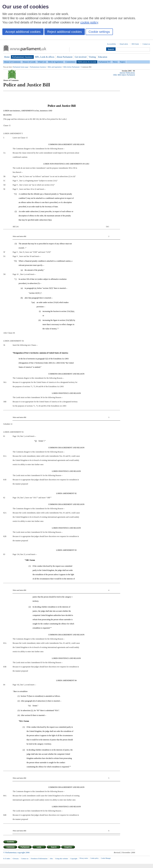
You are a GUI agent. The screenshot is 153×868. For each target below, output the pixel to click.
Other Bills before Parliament (124, 75)
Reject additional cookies (65, 32)
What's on (42, 62)
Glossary (16, 858)
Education (103, 57)
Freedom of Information (39, 858)
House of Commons (12, 62)
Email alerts (124, 44)
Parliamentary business (22, 57)
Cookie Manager (106, 858)
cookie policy (89, 22)
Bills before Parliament (71, 67)
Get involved (81, 57)
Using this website (62, 858)
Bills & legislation (56, 62)
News (115, 62)
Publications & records (87, 62)
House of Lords (29, 62)
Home (7, 57)
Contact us (146, 44)
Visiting (92, 57)
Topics (122, 62)
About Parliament (65, 57)
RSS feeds (135, 44)
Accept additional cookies (23, 32)
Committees (70, 62)
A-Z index (7, 858)
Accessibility (111, 44)
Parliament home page (21, 67)
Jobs (51, 858)
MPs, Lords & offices (45, 57)
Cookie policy (95, 858)
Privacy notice (84, 858)
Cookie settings (99, 32)
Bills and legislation (55, 67)
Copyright (74, 858)
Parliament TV (105, 62)
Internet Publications (127, 73)
